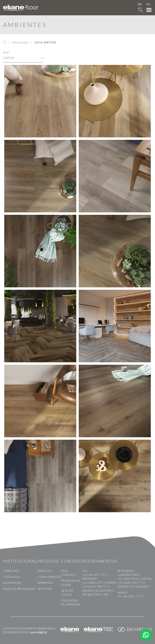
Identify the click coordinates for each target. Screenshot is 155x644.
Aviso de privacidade (19, 589)
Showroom (12, 583)
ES (148, 4)
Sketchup (45, 589)
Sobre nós (11, 571)
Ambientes (21, 42)
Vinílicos (44, 571)
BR (140, 4)
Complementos (49, 577)
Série (6, 52)
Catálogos (12, 577)
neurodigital (38, 632)
